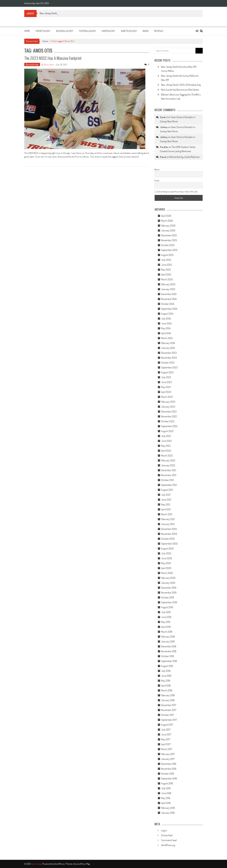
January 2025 (168, 289)
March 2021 (167, 514)
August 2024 (167, 314)
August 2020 (167, 549)
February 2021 (168, 519)
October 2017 (167, 715)
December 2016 (169, 764)
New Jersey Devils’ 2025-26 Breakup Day (181, 85)
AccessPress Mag (82, 864)
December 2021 (169, 470)
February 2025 (168, 284)
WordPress (60, 864)
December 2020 (169, 529)
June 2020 (167, 558)
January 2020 (168, 583)
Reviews (159, 31)
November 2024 (169, 299)
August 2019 (167, 607)
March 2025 (167, 279)
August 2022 (167, 431)
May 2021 (166, 504)
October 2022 (168, 421)
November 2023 (169, 358)
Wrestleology (129, 31)
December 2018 (169, 646)
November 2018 (169, 651)
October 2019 (168, 597)
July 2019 (166, 612)
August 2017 (167, 725)
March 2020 (167, 573)
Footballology (87, 31)
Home (27, 31)
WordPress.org (168, 845)
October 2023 (168, 363)
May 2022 (166, 446)
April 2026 (166, 216)
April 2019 (166, 627)
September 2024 (169, 309)
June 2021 (166, 500)
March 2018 (167, 690)
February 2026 (168, 226)
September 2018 (169, 661)
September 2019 (169, 602)
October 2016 (168, 774)
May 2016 (166, 798)
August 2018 (167, 666)
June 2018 (166, 676)
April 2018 (166, 686)
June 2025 (166, 265)
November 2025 (169, 240)
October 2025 (168, 245)
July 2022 (166, 436)
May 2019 (166, 622)
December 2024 (169, 294)
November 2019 (169, 593)
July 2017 (166, 730)
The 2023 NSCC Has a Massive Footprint (53, 58)
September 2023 (169, 367)
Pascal (163, 157)
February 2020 (168, 578)
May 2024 (166, 328)
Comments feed (169, 840)
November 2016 (169, 769)
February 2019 (168, 637)
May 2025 (166, 270)
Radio (146, 31)
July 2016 (166, 788)
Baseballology (65, 31)
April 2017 (166, 744)
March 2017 (167, 749)
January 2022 (168, 465)
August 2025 (167, 255)
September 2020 (169, 544)
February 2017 (168, 754)
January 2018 (168, 700)
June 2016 (166, 793)
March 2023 (167, 397)
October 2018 (168, 656)
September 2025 (169, 250)
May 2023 (166, 387)
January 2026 (168, 230)
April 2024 (166, 333)
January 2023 (168, 407)
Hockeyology (43, 31)
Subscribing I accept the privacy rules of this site (176, 192)
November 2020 (169, 534)
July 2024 (166, 319)
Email (157, 180)
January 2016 (168, 813)
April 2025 (166, 274)
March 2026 (167, 221)
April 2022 (166, 451)
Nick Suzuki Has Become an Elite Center (180, 90)
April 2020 (166, 568)
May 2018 (166, 681)
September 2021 (169, 485)
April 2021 (166, 509)
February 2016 (168, 808)
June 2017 (166, 734)
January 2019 (168, 641)
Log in (164, 830)
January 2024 (168, 348)
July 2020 (166, 553)
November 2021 (169, 475)
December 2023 (169, 353)
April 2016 (166, 803)
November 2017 (169, 710)
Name (157, 169)
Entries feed (167, 835)
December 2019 (169, 588)
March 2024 (167, 338)
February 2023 (168, 402)
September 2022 (169, 426)
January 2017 (168, 759)
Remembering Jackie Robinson (185, 157)
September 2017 (169, 720)
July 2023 (166, 377)
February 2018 (168, 695)
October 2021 (167, 480)
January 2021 (168, 524)
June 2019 (166, 617)
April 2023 (166, 392)
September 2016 (169, 779)
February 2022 (168, 460)
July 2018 (166, 671)
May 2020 (166, 563)
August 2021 (167, 490)
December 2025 (169, 235)
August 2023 (167, 372)
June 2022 (166, 441)
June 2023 (166, 382)
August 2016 (167, 783)
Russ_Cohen (49, 64)
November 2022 (169, 416)
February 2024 (168, 343)
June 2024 (166, 323)
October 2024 (168, 304)
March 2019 (167, 632)
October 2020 (168, 539)
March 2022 (167, 456)
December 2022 (169, 412)
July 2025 (166, 260)
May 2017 (166, 739)
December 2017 (169, 705)
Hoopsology (108, 31)
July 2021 (166, 495)
